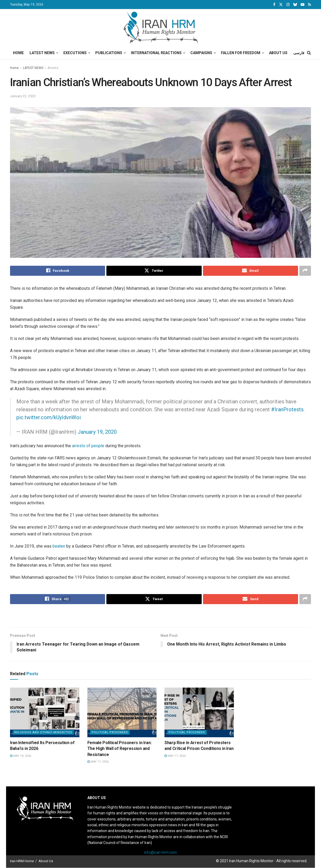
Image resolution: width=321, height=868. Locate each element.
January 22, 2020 (23, 96)
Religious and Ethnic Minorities (43, 732)
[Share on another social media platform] (305, 271)
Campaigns (201, 53)
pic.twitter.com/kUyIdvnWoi (49, 417)
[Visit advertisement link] (160, 616)
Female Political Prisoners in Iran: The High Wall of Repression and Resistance (120, 749)
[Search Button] (309, 53)
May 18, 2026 (21, 756)
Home (18, 53)
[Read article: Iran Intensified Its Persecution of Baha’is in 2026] (45, 712)
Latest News (42, 53)
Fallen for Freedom (241, 53)
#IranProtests (287, 409)
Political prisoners (110, 732)
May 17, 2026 (98, 762)
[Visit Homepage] (161, 28)
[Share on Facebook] (58, 271)
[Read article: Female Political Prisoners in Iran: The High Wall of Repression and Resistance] (122, 712)
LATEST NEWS (33, 68)
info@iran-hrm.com (160, 852)
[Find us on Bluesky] (295, 5)
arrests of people (88, 446)
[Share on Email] (251, 271)
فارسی (299, 53)
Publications (109, 53)
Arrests (53, 68)
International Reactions (156, 53)
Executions (75, 53)
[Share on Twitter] (154, 271)
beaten (59, 546)
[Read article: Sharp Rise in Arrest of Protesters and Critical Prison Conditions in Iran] (199, 712)
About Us (278, 53)
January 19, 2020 (97, 432)
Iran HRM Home (22, 861)
